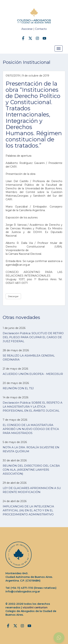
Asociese (27, 29)
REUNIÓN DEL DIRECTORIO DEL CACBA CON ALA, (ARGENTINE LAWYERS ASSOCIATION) (31, 470)
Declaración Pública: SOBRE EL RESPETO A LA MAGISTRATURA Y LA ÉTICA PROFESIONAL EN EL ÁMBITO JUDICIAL (33, 407)
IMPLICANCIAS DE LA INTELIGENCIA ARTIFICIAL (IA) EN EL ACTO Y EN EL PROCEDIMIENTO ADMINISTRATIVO (28, 510)
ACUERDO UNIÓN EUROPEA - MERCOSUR (33, 374)
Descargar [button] (13, 296)
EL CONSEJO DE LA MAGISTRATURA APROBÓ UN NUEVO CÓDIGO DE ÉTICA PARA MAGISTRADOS (31, 429)
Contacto (41, 29)
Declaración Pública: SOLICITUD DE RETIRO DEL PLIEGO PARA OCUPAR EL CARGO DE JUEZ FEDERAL (33, 337)
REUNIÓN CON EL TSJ (18, 388)
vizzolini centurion (35, 607)
